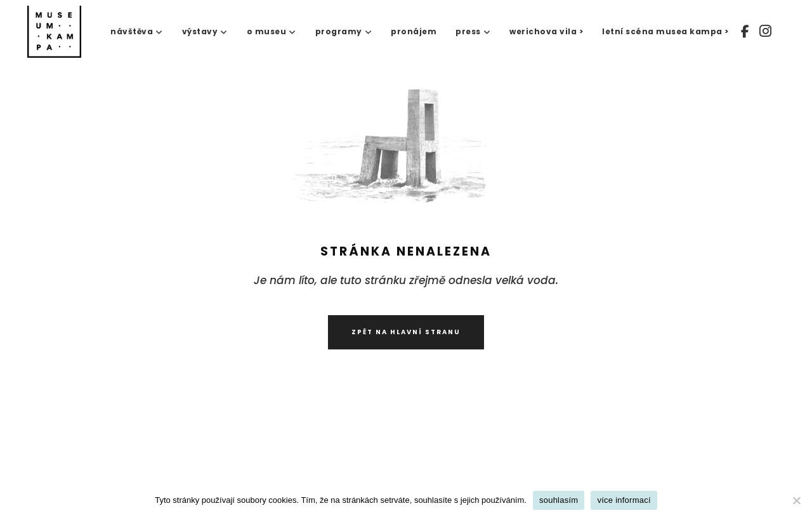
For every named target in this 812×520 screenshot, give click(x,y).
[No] (796, 500)
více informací (624, 500)
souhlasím (559, 500)
